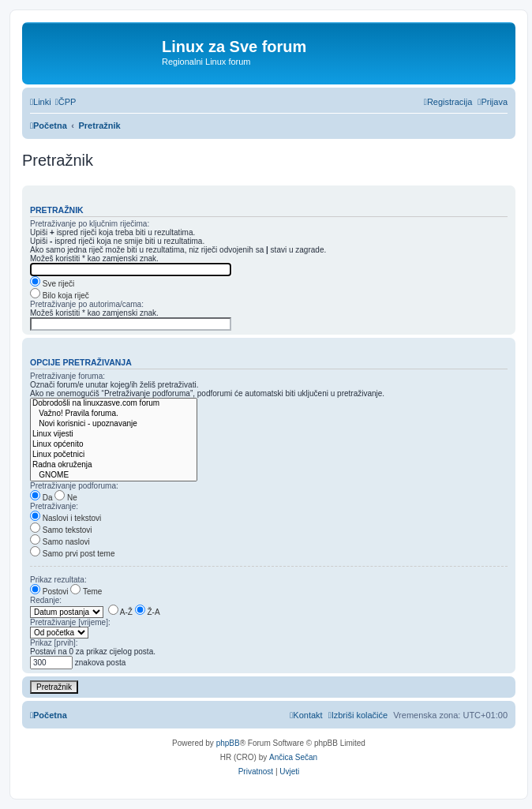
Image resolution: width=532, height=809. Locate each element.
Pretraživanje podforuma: (74, 486)
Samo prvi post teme (72, 554)
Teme (86, 592)
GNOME (114, 476)
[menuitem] (66, 102)
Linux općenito (114, 445)
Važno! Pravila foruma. (114, 414)
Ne (66, 498)
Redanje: (46, 600)
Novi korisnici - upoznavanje (114, 424)
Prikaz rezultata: (58, 580)
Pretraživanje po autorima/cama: (87, 304)
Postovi (49, 592)
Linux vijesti (114, 434)
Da (41, 498)
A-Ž (120, 612)
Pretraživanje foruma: (67, 376)
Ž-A (148, 612)
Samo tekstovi (61, 530)
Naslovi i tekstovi (66, 518)
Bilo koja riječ (60, 296)
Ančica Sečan (293, 757)
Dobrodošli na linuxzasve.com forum (114, 404)
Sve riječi (52, 284)
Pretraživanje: (54, 506)
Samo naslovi (60, 542)
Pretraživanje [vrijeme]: (70, 622)
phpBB (228, 743)
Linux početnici (114, 455)
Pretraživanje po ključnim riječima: (90, 224)
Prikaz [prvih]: (54, 643)
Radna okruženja (114, 465)
